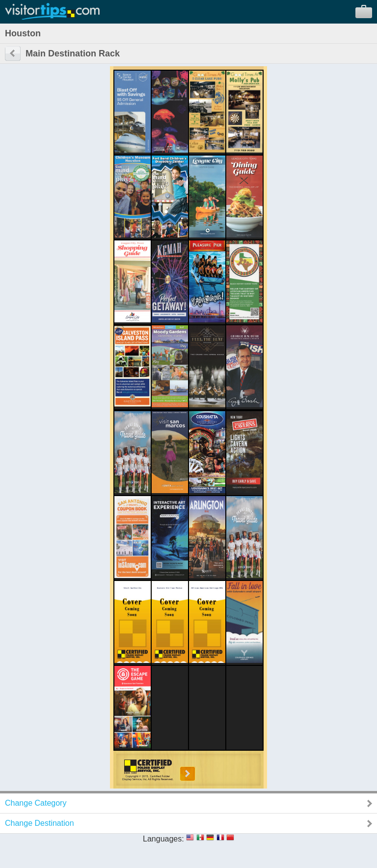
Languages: (163, 839)
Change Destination (40, 823)
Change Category (36, 803)
